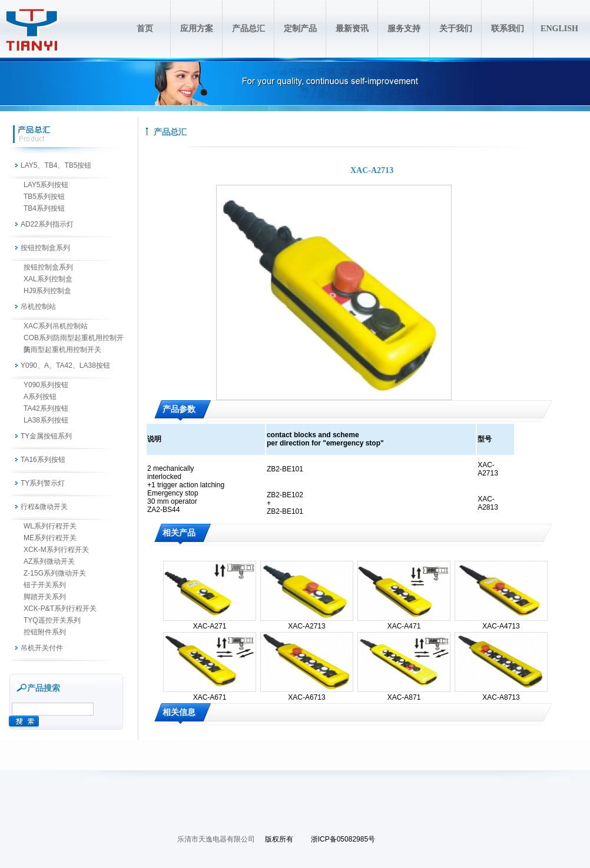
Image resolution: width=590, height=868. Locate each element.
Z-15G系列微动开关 (55, 573)
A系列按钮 (40, 397)
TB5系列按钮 (44, 197)
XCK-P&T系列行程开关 (60, 608)
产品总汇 (248, 29)
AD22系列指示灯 (47, 224)
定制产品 (300, 29)
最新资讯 (352, 29)
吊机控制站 (38, 307)
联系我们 (508, 29)
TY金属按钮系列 (46, 436)
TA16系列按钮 (43, 460)
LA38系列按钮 (46, 420)
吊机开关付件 (42, 648)
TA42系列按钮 (46, 408)
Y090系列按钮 (46, 385)
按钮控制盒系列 (45, 248)
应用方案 (197, 29)
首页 (145, 29)
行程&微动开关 (44, 507)
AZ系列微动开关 (49, 561)
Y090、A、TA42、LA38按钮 (65, 365)
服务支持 (404, 29)
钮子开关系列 (45, 585)
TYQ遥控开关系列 (52, 620)
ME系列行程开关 (50, 538)
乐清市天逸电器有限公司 (216, 839)
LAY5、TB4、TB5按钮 (56, 165)
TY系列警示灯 (43, 483)
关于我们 (456, 29)
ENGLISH (559, 29)
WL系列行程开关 (50, 526)
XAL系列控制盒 (48, 279)
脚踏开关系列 (45, 597)
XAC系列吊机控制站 (56, 326)
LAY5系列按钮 (46, 185)
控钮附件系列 (45, 632)
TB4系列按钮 (44, 208)
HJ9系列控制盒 (47, 291)
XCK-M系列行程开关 (56, 550)
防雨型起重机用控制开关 (62, 350)
